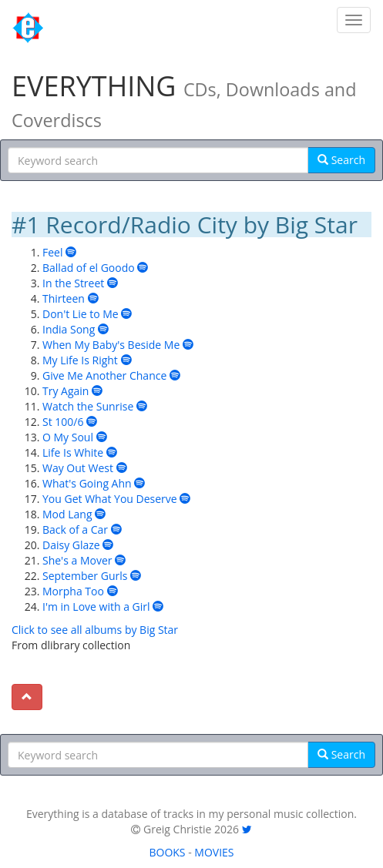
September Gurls (85, 576)
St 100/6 (63, 422)
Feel (52, 252)
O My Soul (68, 437)
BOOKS (167, 852)
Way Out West (78, 468)
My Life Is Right (80, 360)
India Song (69, 329)
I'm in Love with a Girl (96, 607)
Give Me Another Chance (104, 375)
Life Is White (73, 452)
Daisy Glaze (71, 545)
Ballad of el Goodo (89, 268)
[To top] (27, 697)
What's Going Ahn (87, 483)
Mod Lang (67, 514)
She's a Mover (77, 560)
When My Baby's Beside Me (111, 345)
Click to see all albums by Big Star (95, 630)
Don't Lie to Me (81, 314)
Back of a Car (75, 530)
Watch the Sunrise (88, 406)
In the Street (73, 283)
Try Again (66, 391)
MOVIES (214, 852)
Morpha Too (73, 591)
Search (341, 160)
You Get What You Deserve (110, 499)
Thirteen (64, 298)
